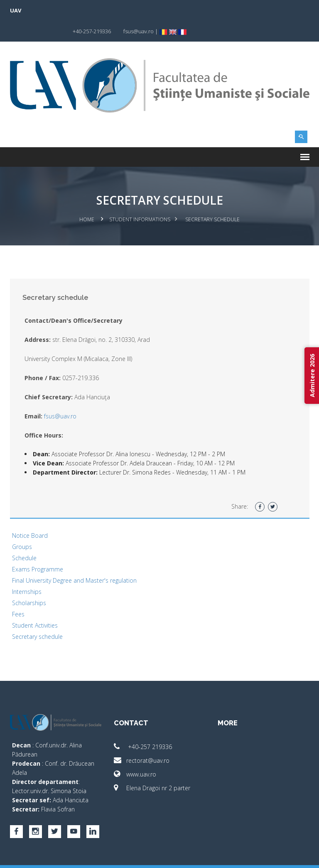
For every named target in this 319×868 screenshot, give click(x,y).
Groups (22, 525)
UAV (16, 10)
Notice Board (30, 514)
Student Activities (35, 604)
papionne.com (265, 856)
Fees (18, 593)
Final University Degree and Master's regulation (74, 559)
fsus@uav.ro (60, 395)
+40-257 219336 (143, 726)
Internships (27, 570)
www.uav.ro (135, 753)
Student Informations (140, 199)
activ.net (300, 856)
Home (87, 199)
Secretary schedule (37, 615)
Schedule (24, 537)
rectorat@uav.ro (142, 739)
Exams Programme (38, 548)
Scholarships (29, 582)
